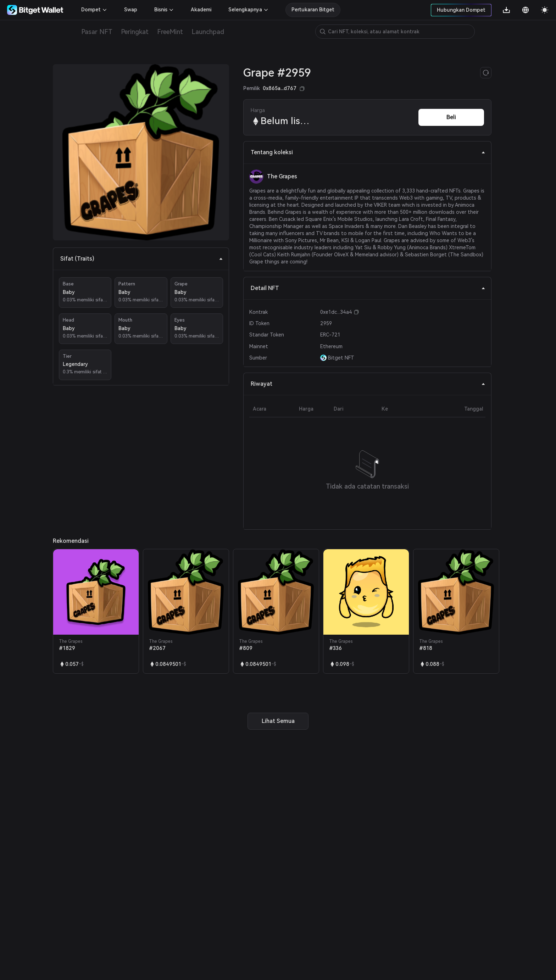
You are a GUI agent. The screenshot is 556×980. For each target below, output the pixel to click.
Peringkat (135, 32)
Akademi (201, 10)
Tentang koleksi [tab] (368, 152)
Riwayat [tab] (368, 384)
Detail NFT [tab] (368, 288)
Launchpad (208, 32)
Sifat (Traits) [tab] (142, 259)
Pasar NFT (97, 32)
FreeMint (170, 32)
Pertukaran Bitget (313, 10)
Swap (131, 10)
